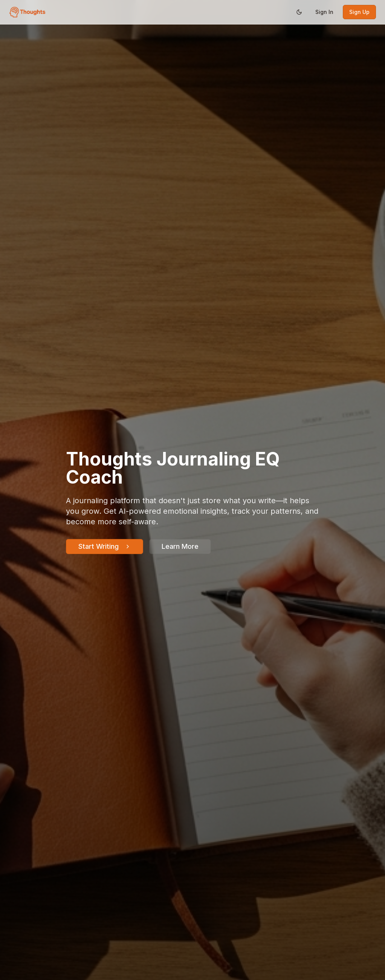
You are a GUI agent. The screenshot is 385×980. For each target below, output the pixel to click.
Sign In (324, 12)
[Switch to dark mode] (299, 12)
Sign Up (359, 12)
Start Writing (105, 546)
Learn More (180, 546)
